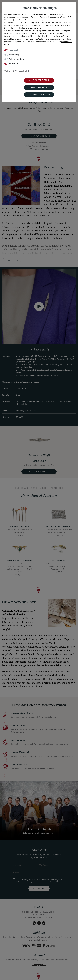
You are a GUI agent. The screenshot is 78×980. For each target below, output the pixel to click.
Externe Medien (16, 59)
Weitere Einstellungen (17, 71)
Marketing (14, 55)
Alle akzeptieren (39, 80)
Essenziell (13, 50)
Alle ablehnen (39, 88)
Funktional (14, 64)
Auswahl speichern (39, 95)
